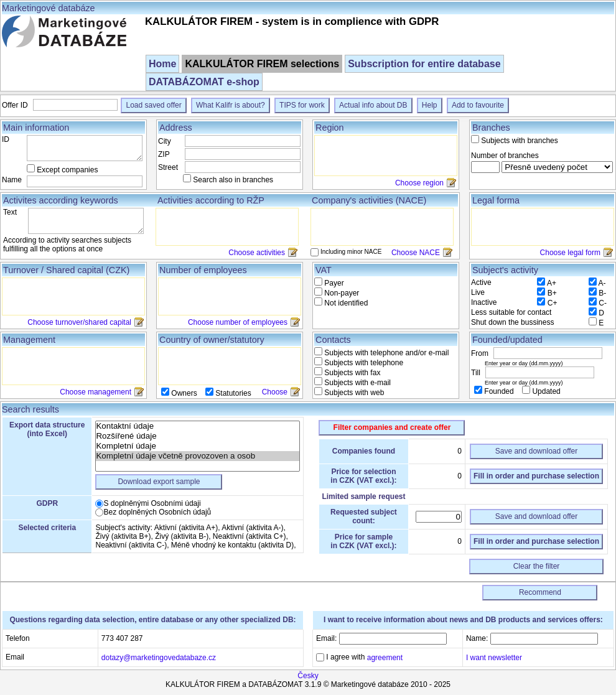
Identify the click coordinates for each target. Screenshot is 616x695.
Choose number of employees (238, 322)
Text (10, 212)
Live (478, 292)
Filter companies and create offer (392, 427)
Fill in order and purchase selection (536, 476)
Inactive (484, 302)
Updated (545, 391)
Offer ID (16, 105)
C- (603, 303)
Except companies (67, 170)
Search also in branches (233, 180)
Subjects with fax (351, 373)
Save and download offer (537, 451)
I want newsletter (494, 657)
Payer (333, 283)
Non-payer (341, 293)
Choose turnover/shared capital (79, 322)
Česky (308, 676)
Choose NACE (416, 253)
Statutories (232, 393)
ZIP (164, 154)
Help (430, 105)
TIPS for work (302, 105)
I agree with (363, 657)
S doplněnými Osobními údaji (152, 503)
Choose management (96, 392)
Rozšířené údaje (198, 436)
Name (12, 180)
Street (168, 167)
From (481, 353)
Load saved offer (153, 105)
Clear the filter (537, 566)
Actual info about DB (373, 105)
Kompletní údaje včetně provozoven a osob (198, 456)
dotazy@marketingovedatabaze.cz (159, 657)
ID (6, 139)
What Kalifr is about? (231, 105)
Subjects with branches (519, 141)
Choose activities (257, 253)
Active (481, 282)
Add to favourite (478, 105)
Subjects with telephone (363, 363)
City (165, 141)
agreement (385, 658)
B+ (552, 293)
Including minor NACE (351, 252)
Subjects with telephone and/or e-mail (385, 353)
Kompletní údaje (198, 446)
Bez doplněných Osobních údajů (157, 512)
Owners (184, 393)
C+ (553, 303)
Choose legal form (570, 253)
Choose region (419, 183)
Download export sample (159, 482)
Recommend (540, 592)
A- (602, 283)
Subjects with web (353, 393)
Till (477, 373)
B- (602, 293)
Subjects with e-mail (357, 383)
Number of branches (505, 156)
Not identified (345, 303)
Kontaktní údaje (198, 426)
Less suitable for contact (511, 312)
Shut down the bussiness (512, 322)
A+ (552, 283)
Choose (275, 392)
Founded (499, 391)
